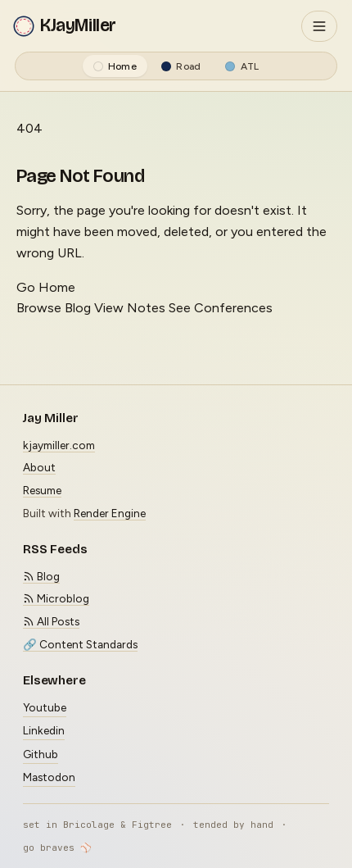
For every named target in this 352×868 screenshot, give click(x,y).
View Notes (130, 308)
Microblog (56, 598)
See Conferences (221, 308)
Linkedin (44, 730)
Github (41, 754)
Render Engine (110, 513)
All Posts (51, 621)
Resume (42, 490)
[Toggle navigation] (319, 26)
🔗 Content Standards (80, 644)
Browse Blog (54, 308)
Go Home (46, 287)
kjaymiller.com (59, 445)
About (39, 467)
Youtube (45, 707)
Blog (41, 576)
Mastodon (49, 777)
